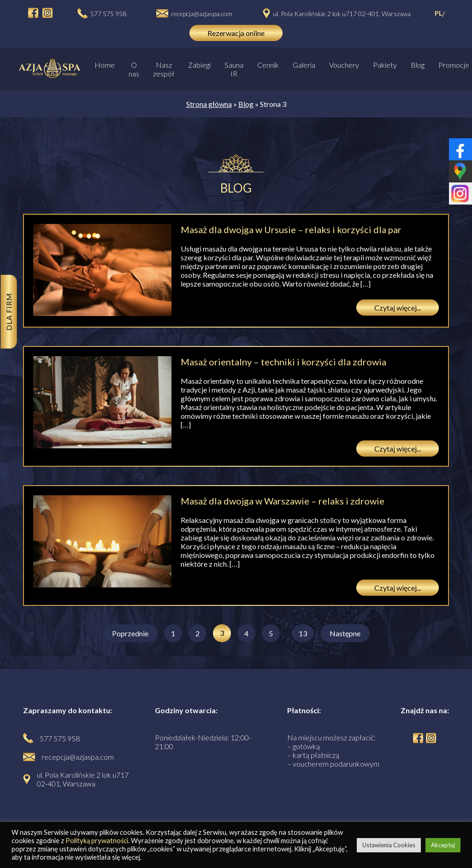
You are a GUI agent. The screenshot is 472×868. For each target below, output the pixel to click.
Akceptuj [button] (443, 845)
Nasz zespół (164, 69)
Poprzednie (130, 633)
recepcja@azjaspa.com (202, 14)
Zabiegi (199, 65)
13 (303, 633)
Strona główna (209, 104)
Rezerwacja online (236, 33)
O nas (134, 69)
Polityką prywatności (97, 841)
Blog (418, 65)
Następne (345, 633)
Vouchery (344, 65)
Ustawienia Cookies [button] (389, 845)
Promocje (454, 65)
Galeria (304, 65)
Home (105, 65)
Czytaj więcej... (398, 308)
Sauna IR (234, 69)
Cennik (268, 65)
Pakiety (385, 65)
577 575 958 (108, 14)
